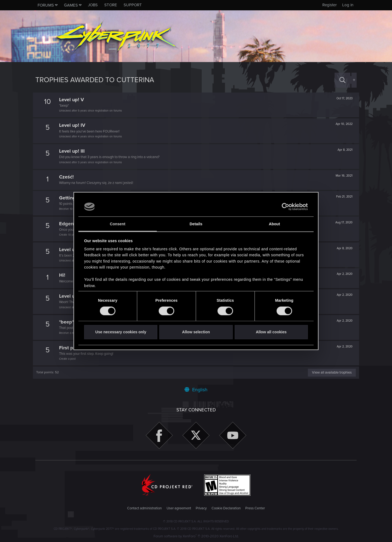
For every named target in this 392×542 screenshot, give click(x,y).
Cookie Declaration (226, 508)
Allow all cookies (271, 332)
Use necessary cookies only (121, 332)
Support (133, 5)
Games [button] (71, 5)
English (196, 390)
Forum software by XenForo (196, 536)
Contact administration (144, 508)
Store (111, 5)
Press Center (255, 508)
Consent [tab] (118, 224)
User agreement (179, 508)
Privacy (201, 508)
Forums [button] (46, 5)
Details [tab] (196, 224)
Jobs (93, 5)
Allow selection (196, 332)
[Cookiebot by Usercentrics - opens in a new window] (284, 207)
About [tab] (274, 224)
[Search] (342, 80)
